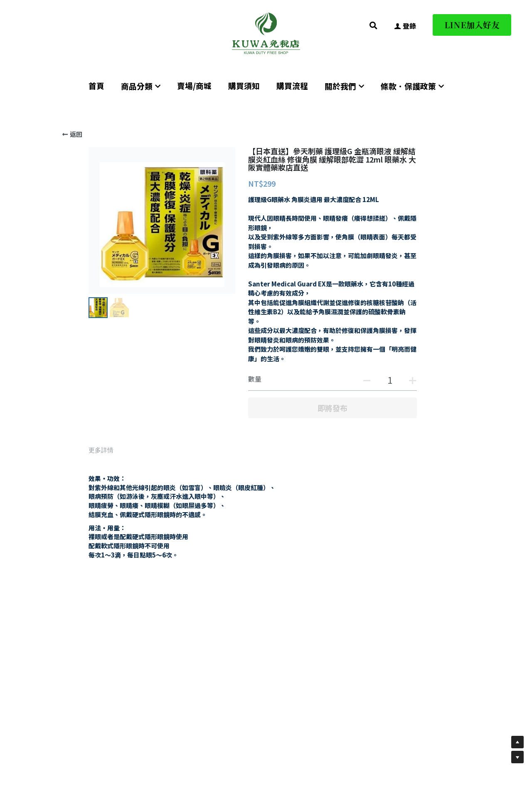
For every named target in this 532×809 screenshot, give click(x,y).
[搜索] (373, 25)
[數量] (390, 380)
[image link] (266, 33)
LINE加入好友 (472, 25)
